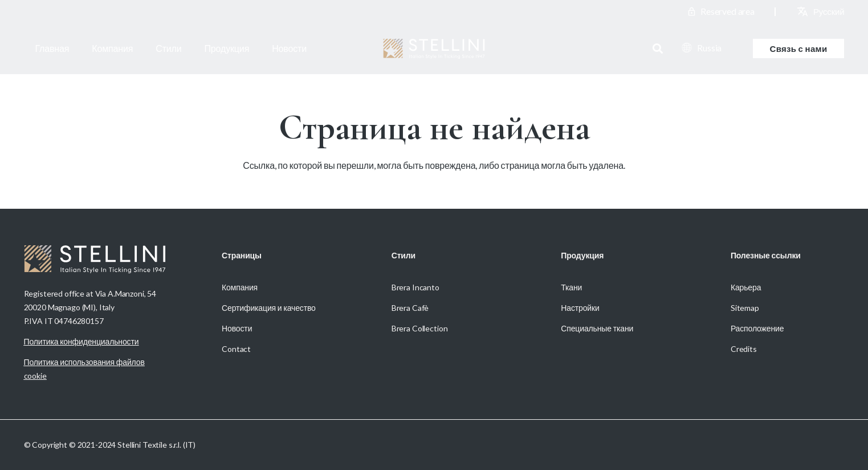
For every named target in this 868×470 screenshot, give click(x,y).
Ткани (571, 287)
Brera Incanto (415, 287)
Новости (237, 328)
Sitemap (745, 308)
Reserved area (728, 11)
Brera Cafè (410, 308)
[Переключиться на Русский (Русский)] (829, 11)
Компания (240, 287)
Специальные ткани (597, 328)
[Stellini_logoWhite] (434, 49)
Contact (236, 349)
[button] (658, 48)
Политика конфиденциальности (81, 341)
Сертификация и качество (269, 308)
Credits (744, 349)
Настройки (580, 308)
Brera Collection (420, 328)
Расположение (757, 328)
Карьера (746, 287)
